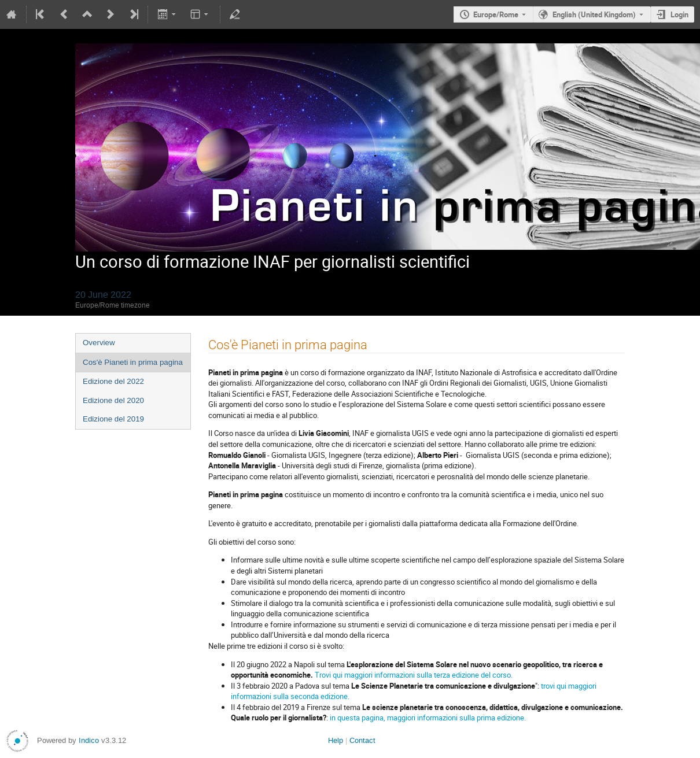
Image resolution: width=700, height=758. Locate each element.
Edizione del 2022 (113, 381)
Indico (89, 740)
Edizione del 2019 (113, 419)
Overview (99, 343)
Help (336, 740)
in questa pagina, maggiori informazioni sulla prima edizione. (428, 718)
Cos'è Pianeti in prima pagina (133, 362)
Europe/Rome (496, 14)
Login (679, 14)
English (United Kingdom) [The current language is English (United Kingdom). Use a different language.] (594, 14)
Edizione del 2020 (113, 400)
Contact (362, 740)
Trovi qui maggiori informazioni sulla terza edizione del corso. (414, 675)
